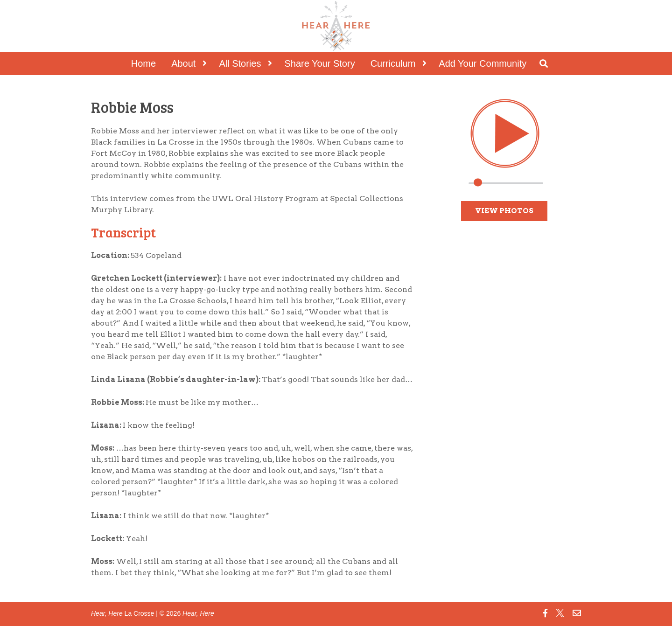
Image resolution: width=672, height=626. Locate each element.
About (183, 63)
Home (143, 63)
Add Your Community (483, 63)
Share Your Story (319, 63)
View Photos (504, 211)
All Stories (240, 63)
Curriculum (393, 63)
